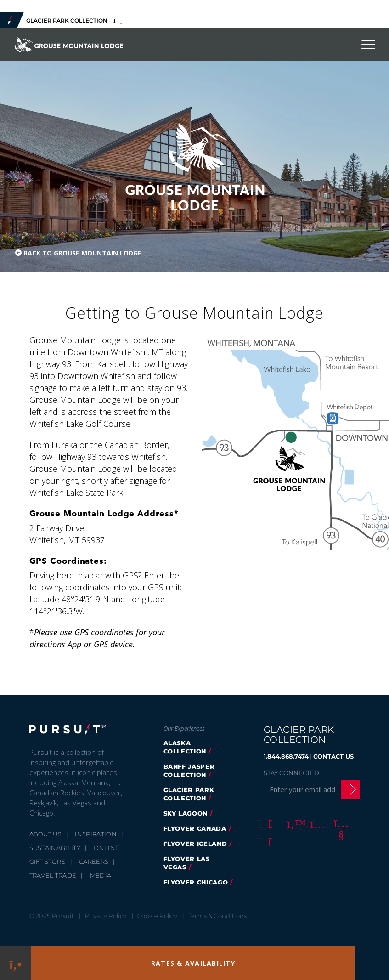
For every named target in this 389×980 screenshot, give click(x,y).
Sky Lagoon (186, 813)
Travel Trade (53, 875)
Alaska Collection (185, 747)
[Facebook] (270, 823)
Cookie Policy (157, 916)
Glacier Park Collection (189, 794)
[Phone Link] (15, 963)
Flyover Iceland (195, 844)
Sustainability (55, 848)
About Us (46, 834)
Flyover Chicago (196, 882)
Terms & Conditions (218, 916)
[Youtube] (340, 823)
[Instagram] (316, 823)
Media (101, 875)
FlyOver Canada (195, 828)
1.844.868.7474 (286, 756)
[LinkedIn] (270, 842)
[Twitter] (293, 823)
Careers (94, 861)
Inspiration (96, 834)
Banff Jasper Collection (189, 770)
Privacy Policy (106, 916)
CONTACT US (333, 756)
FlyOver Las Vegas (187, 863)
